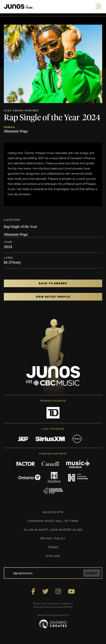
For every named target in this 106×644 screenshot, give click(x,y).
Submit (92, 573)
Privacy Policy (53, 538)
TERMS (53, 547)
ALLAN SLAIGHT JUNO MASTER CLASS (53, 529)
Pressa (9, 127)
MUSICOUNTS (53, 512)
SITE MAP (53, 556)
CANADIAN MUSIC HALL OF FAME (53, 521)
